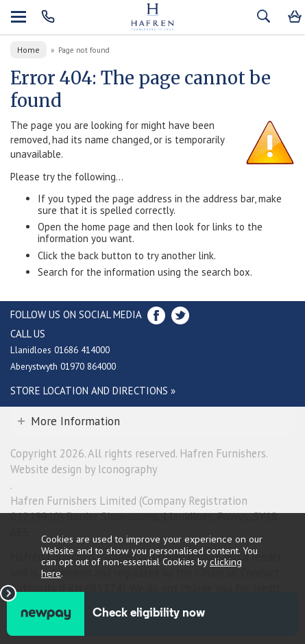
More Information (75, 421)
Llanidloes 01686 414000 (60, 350)
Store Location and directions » (93, 391)
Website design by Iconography (84, 469)
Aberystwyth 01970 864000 (63, 366)
